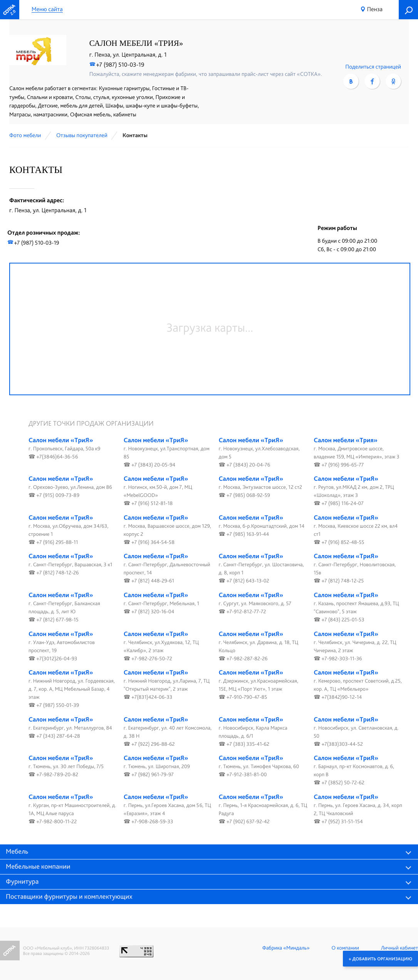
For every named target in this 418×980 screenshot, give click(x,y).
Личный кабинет (400, 948)
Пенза (375, 9)
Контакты (135, 135)
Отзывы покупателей (82, 135)
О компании (345, 948)
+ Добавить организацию (380, 958)
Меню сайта (47, 9)
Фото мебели (25, 135)
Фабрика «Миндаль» (286, 948)
